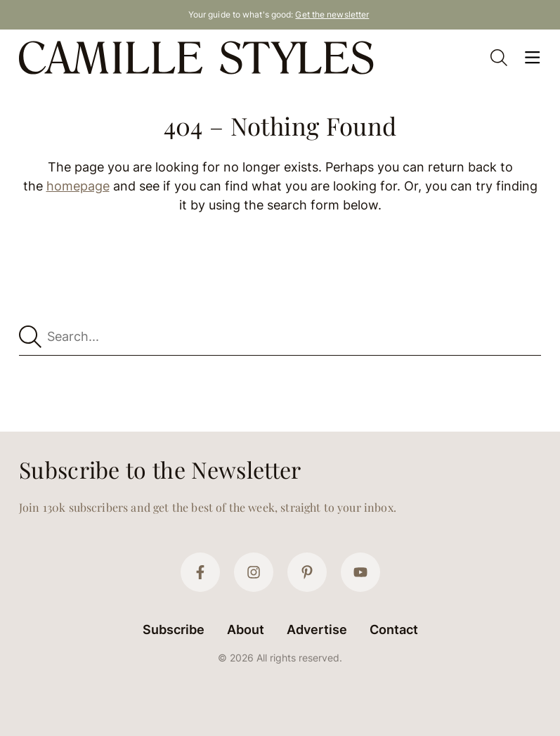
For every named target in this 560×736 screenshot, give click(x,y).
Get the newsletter (332, 14)
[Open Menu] (533, 58)
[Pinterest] (307, 572)
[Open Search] (499, 58)
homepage (78, 186)
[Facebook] (200, 572)
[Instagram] (254, 572)
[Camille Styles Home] (199, 58)
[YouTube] (360, 572)
